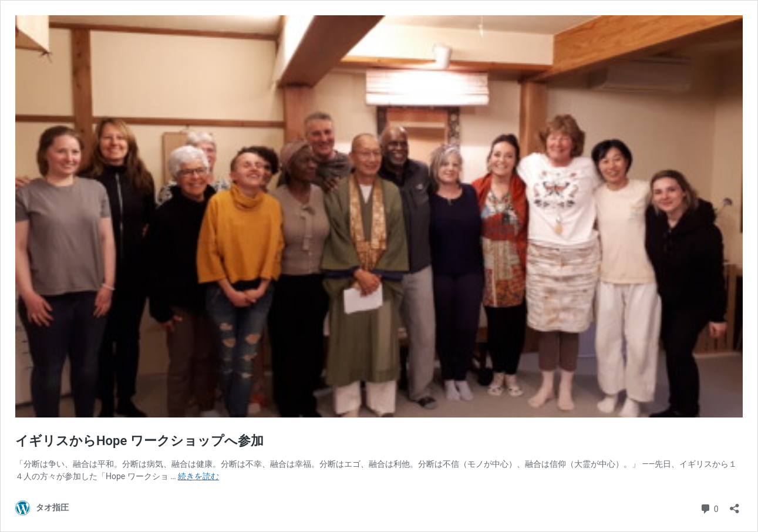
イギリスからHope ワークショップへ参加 (139, 441)
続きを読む (198, 476)
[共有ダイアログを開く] (735, 505)
